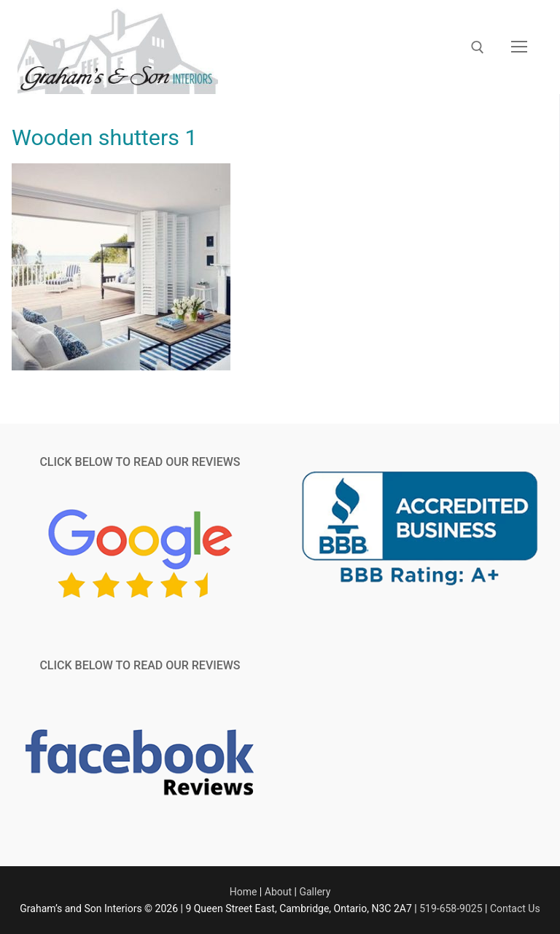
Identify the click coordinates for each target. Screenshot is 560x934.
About (278, 892)
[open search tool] (478, 47)
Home (244, 892)
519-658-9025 (451, 908)
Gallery (315, 892)
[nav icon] (519, 47)
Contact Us (515, 908)
